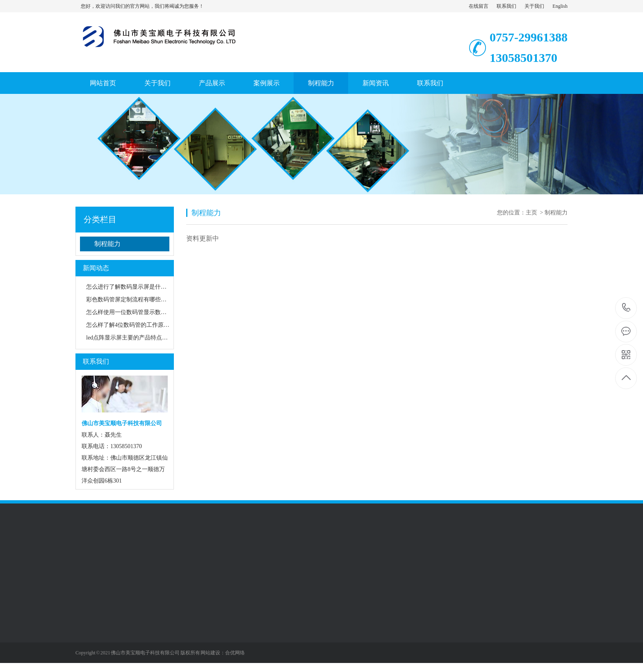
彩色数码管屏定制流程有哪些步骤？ (132, 300)
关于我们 (534, 6)
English (560, 6)
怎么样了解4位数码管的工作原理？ (131, 325)
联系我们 (506, 6)
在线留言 (479, 6)
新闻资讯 (376, 83)
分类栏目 (100, 219)
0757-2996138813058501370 (626, 308)
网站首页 (103, 83)
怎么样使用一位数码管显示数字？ (129, 312)
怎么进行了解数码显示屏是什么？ (129, 287)
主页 (531, 213)
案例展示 (267, 83)
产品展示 (212, 83)
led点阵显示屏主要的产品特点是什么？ (136, 338)
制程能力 (321, 83)
